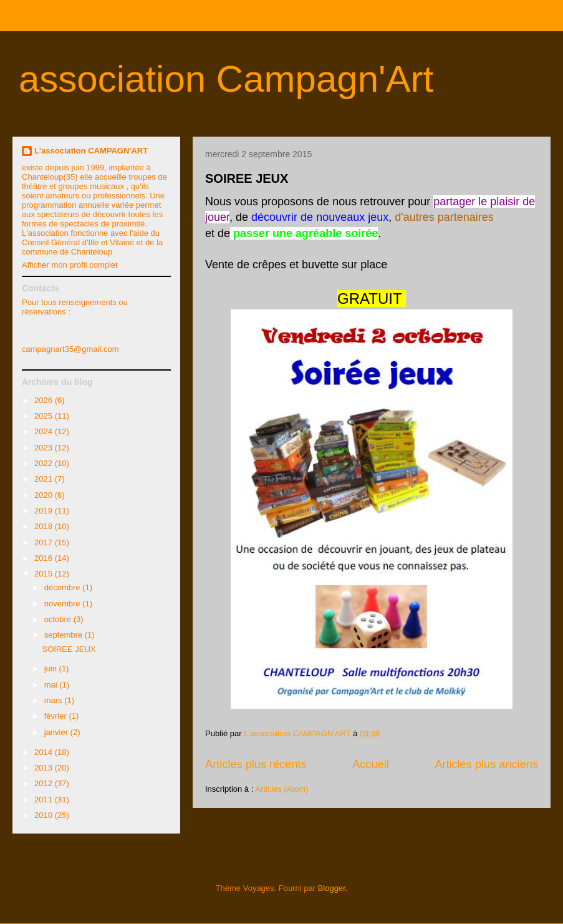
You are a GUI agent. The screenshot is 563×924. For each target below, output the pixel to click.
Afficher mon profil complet (70, 265)
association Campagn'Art (226, 79)
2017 (45, 542)
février (57, 716)
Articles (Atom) (281, 789)
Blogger (332, 888)
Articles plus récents (256, 764)
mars (55, 700)
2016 (45, 558)
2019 (45, 511)
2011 (45, 800)
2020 (45, 495)
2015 (45, 574)
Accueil (371, 764)
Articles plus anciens (486, 764)
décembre (63, 587)
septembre (65, 635)
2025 (45, 416)
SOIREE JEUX (247, 178)
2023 (45, 448)
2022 (45, 463)
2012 (45, 783)
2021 (45, 479)
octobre (59, 619)
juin (52, 669)
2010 (45, 815)
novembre (63, 604)
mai (52, 685)
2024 (45, 431)
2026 (45, 400)
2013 (45, 768)
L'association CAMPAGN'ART (91, 151)
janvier (57, 732)
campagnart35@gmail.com (70, 349)
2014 (45, 752)
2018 (45, 526)
